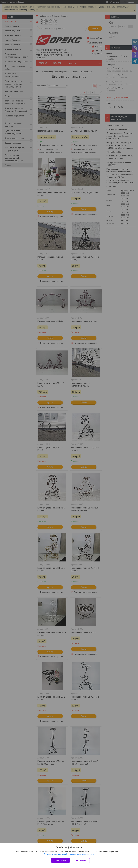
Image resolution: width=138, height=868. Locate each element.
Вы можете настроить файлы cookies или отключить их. (68, 854)
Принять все (60, 860)
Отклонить (81, 860)
